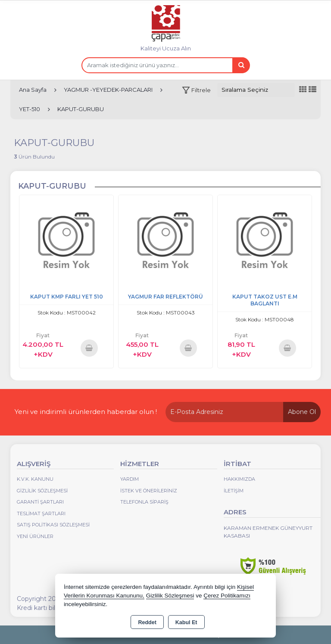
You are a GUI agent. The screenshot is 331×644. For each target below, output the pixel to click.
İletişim (234, 491)
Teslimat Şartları (41, 513)
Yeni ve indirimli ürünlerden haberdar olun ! (86, 412)
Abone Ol (302, 412)
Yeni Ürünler (35, 536)
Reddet (147, 622)
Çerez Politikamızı (227, 596)
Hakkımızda (239, 479)
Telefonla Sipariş (144, 502)
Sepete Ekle (89, 348)
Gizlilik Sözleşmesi (42, 491)
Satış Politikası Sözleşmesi (53, 525)
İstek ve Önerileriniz (149, 491)
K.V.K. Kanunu (35, 479)
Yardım (130, 479)
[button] (196, 90)
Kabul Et (186, 622)
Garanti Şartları (40, 502)
